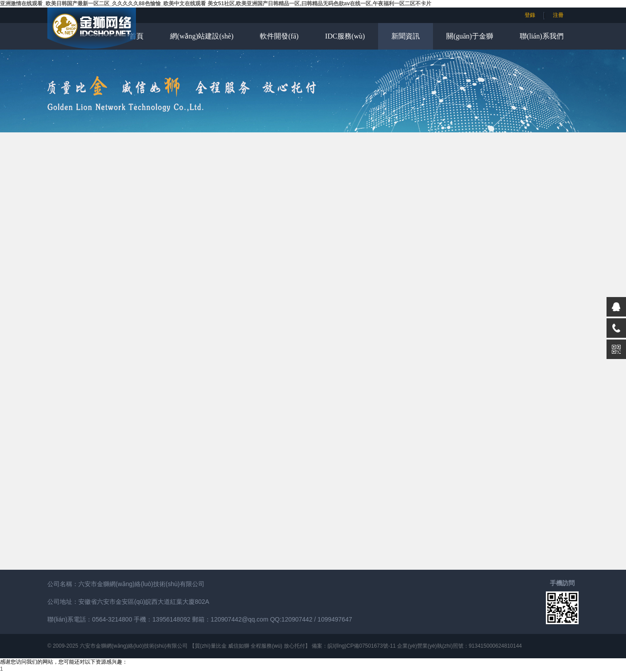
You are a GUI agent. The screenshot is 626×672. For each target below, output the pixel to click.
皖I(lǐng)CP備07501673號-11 (362, 646)
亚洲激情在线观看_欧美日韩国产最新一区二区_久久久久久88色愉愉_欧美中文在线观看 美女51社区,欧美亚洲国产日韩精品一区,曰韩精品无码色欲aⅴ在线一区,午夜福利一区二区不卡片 (216, 4)
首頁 (136, 36)
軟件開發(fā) (279, 36)
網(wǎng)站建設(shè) (202, 36)
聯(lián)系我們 (542, 36)
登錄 (530, 15)
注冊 (558, 15)
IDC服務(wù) (345, 36)
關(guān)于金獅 (470, 36)
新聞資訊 (406, 36)
